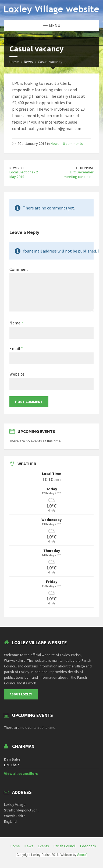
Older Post (85, 168)
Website (17, 374)
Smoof (82, 855)
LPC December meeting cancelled (79, 174)
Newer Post (18, 168)
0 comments (73, 143)
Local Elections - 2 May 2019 (24, 174)
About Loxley (21, 694)
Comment (19, 269)
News (28, 62)
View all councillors (21, 773)
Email (16, 348)
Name (16, 323)
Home (14, 62)
